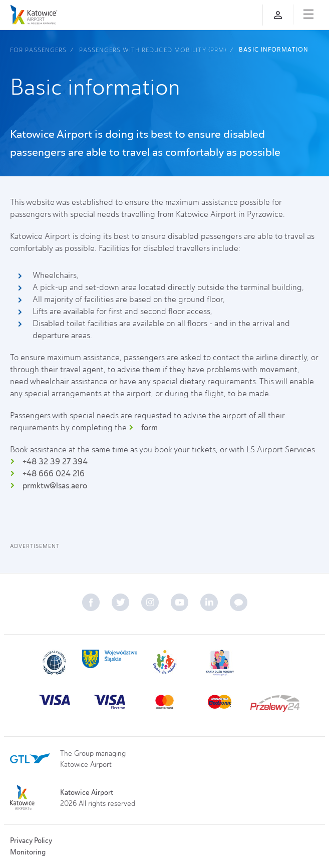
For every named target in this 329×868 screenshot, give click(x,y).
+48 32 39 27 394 (55, 462)
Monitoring (28, 852)
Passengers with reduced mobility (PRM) (153, 50)
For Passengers (38, 50)
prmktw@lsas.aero (55, 486)
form (149, 427)
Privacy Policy (31, 840)
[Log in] (278, 15)
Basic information (274, 50)
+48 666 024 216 (54, 474)
